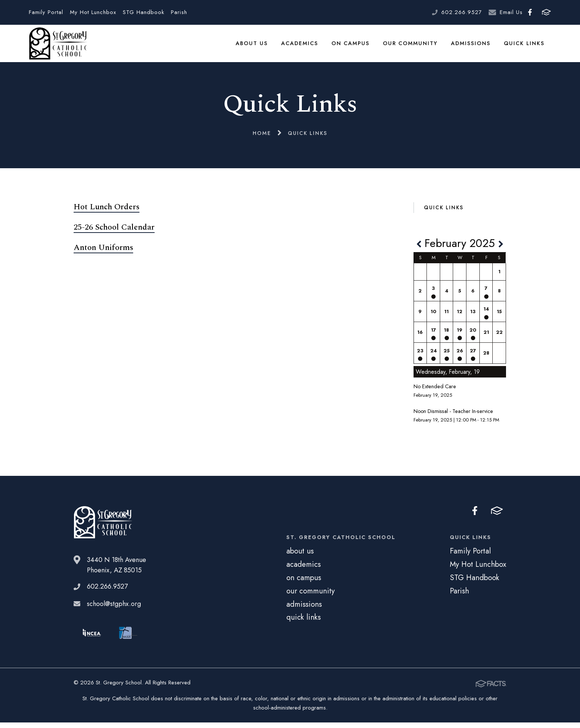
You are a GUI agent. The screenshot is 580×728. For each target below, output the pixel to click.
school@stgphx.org (114, 609)
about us (254, 46)
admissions (472, 46)
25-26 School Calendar (114, 233)
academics (302, 46)
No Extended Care (435, 392)
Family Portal (46, 12)
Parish (179, 12)
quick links (525, 46)
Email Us (511, 12)
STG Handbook (144, 12)
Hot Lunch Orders (107, 212)
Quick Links (444, 213)
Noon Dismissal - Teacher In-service (453, 417)
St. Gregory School (58, 46)
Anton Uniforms (103, 253)
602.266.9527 (462, 12)
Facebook (530, 12)
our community (412, 46)
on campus (353, 46)
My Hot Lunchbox (93, 12)
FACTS (546, 12)
